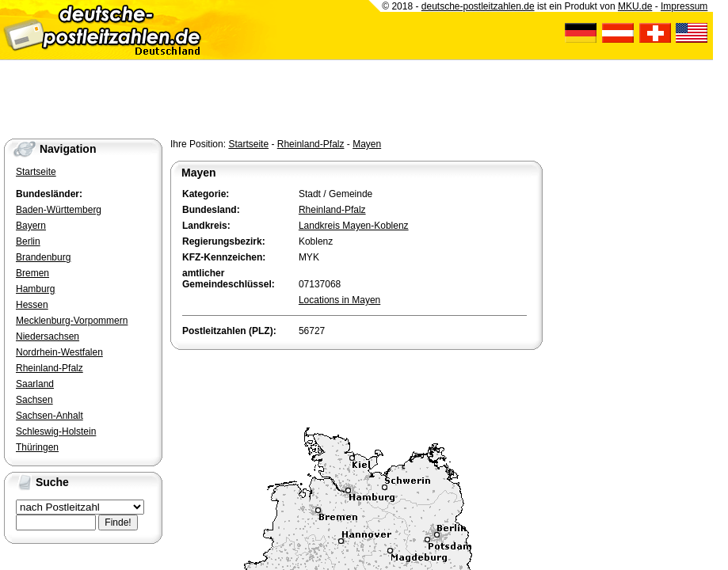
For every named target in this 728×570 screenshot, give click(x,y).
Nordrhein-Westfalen (59, 352)
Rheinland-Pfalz (311, 144)
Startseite (248, 144)
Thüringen (37, 447)
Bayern (31, 226)
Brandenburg (43, 257)
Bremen (32, 273)
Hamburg (35, 289)
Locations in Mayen (339, 300)
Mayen (367, 144)
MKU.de (635, 6)
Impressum (684, 6)
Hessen (32, 305)
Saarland (35, 384)
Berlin (28, 241)
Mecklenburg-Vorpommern (72, 321)
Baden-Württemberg (59, 210)
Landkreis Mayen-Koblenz (354, 226)
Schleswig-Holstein (56, 431)
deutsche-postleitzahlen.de (478, 6)
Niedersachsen (48, 336)
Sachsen (34, 400)
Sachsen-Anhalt (50, 416)
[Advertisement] (356, 385)
